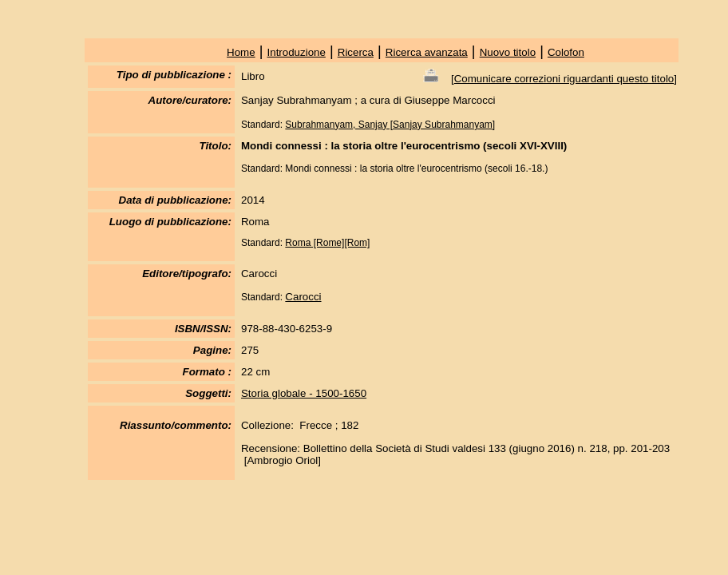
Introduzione (297, 52)
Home (241, 52)
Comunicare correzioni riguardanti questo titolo (564, 79)
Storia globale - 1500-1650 (304, 393)
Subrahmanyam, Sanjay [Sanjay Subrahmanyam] (390, 125)
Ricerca (356, 52)
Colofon (566, 52)
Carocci (303, 297)
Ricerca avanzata (427, 52)
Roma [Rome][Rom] (327, 243)
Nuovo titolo (508, 52)
